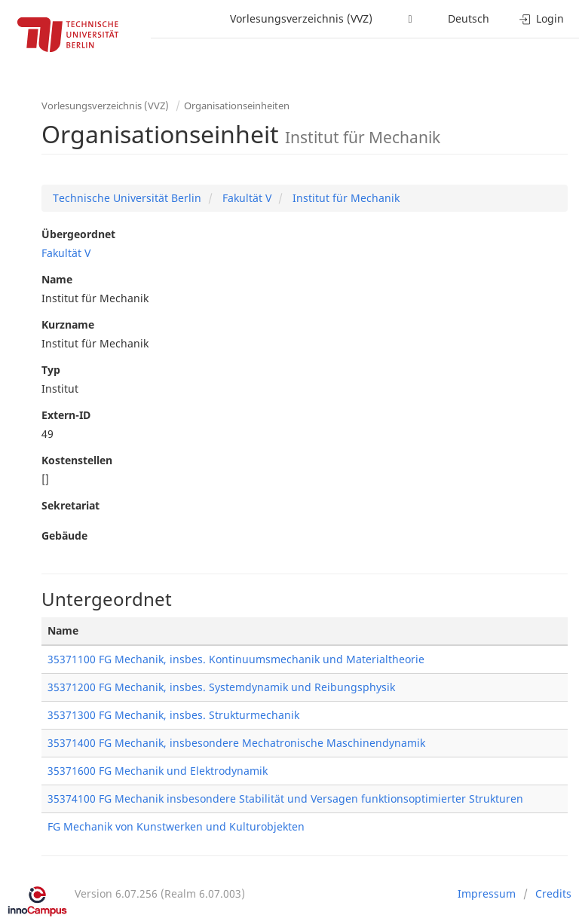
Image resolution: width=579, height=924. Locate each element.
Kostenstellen (77, 460)
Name (57, 279)
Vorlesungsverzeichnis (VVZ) (301, 18)
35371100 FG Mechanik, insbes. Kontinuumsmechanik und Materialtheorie (236, 659)
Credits (553, 893)
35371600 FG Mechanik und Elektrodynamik (158, 771)
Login (542, 18)
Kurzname (68, 324)
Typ (51, 370)
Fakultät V (245, 198)
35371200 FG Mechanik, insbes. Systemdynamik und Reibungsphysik (221, 687)
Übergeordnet (78, 234)
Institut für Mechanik (345, 198)
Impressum (487, 893)
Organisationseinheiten (237, 106)
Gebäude (64, 535)
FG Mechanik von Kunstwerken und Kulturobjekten (176, 826)
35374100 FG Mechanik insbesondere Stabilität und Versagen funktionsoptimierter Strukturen (285, 799)
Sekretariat (70, 505)
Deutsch (469, 18)
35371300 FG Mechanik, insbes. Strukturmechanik (173, 715)
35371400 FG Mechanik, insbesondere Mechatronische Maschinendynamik (236, 743)
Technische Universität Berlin (127, 198)
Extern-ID (66, 415)
